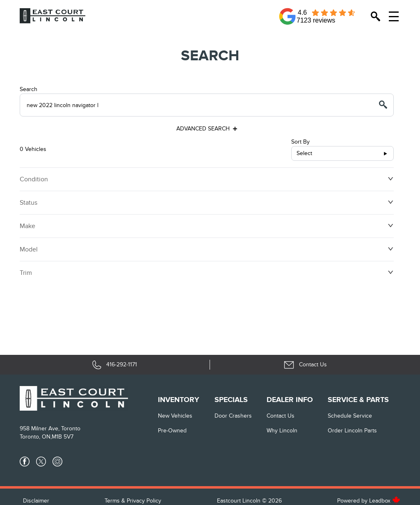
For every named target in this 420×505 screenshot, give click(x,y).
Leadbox (385, 501)
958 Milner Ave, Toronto (50, 428)
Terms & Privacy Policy (133, 501)
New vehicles (175, 416)
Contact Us (281, 416)
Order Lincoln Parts (352, 431)
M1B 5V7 (63, 437)
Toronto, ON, (36, 437)
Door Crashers (233, 416)
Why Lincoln (282, 431)
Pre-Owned (172, 431)
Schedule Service (350, 416)
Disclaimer (36, 501)
